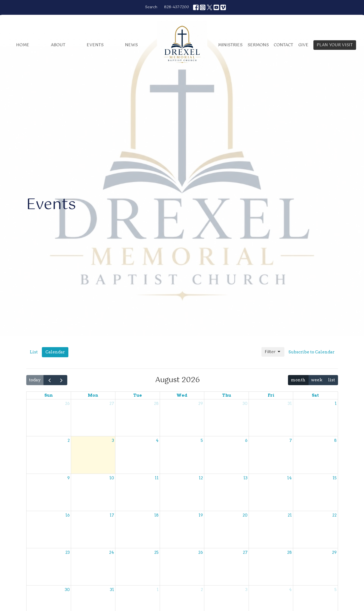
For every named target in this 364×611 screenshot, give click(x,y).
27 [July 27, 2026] (112, 404)
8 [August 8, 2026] (335, 440)
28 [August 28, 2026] (289, 552)
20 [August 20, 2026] (245, 515)
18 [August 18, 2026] (156, 515)
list (332, 380)
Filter (273, 352)
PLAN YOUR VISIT (335, 45)
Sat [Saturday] (315, 395)
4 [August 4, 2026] (157, 440)
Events (95, 45)
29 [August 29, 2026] (334, 552)
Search (151, 7)
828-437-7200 (177, 7)
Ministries (230, 45)
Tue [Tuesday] (138, 395)
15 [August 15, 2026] (335, 478)
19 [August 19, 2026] (201, 515)
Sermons (258, 45)
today (35, 380)
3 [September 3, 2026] (246, 590)
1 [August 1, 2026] (336, 404)
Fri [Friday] (271, 395)
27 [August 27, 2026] (245, 552)
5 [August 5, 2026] (202, 440)
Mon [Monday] (93, 395)
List (34, 352)
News (131, 45)
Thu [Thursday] (227, 395)
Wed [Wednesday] (182, 395)
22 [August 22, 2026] (334, 515)
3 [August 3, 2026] (113, 440)
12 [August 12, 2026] (201, 478)
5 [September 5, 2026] (336, 590)
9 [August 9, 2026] (69, 478)
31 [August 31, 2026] (112, 590)
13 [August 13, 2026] (245, 478)
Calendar (55, 352)
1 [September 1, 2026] (158, 590)
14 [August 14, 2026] (289, 478)
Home (23, 45)
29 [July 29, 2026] (201, 404)
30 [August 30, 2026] (67, 590)
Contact (283, 45)
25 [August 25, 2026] (156, 552)
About (58, 45)
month (298, 380)
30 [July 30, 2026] (245, 404)
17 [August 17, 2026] (112, 515)
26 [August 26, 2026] (201, 552)
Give (303, 45)
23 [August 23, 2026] (68, 552)
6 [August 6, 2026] (246, 440)
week (317, 380)
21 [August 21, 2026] (290, 515)
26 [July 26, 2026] (67, 404)
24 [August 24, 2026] (112, 552)
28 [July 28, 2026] (156, 404)
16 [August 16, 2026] (68, 515)
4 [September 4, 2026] (290, 590)
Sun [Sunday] (49, 395)
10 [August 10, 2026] (112, 478)
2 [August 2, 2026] (69, 440)
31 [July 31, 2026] (290, 404)
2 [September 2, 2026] (202, 590)
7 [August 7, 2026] (291, 440)
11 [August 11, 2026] (157, 478)
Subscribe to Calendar (311, 352)
